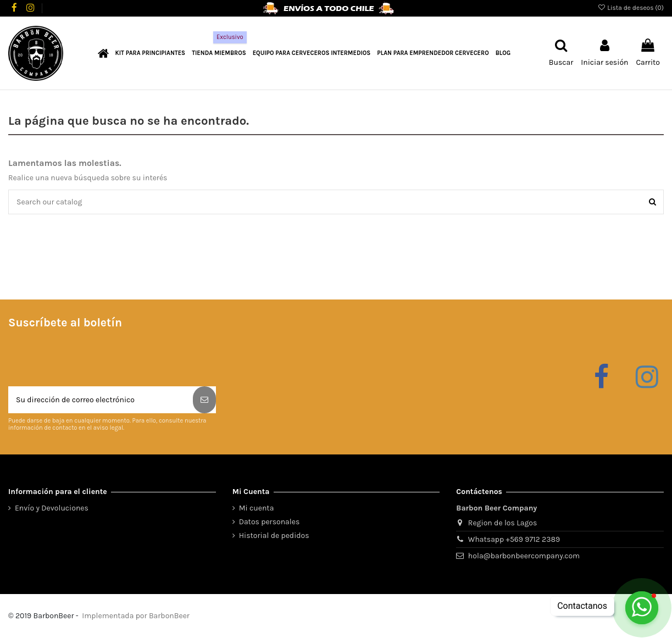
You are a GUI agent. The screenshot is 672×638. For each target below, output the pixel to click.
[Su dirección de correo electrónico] (101, 400)
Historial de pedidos (274, 536)
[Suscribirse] (204, 400)
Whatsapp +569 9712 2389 (514, 539)
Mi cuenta (257, 508)
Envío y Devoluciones (52, 508)
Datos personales (270, 522)
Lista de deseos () (631, 8)
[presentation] (92, 359)
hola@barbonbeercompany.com (524, 556)
